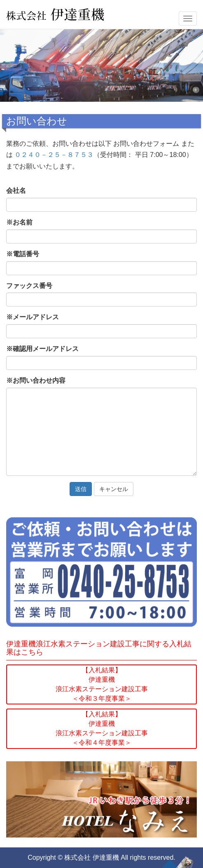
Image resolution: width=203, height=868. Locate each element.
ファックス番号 (29, 286)
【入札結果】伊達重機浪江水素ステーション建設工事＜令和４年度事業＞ (102, 728)
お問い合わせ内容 (36, 380)
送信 (81, 489)
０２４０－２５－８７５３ (54, 155)
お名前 (19, 222)
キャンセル (114, 489)
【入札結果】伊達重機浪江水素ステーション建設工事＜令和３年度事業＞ (102, 684)
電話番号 (23, 254)
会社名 (16, 191)
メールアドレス (33, 317)
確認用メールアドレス (42, 349)
